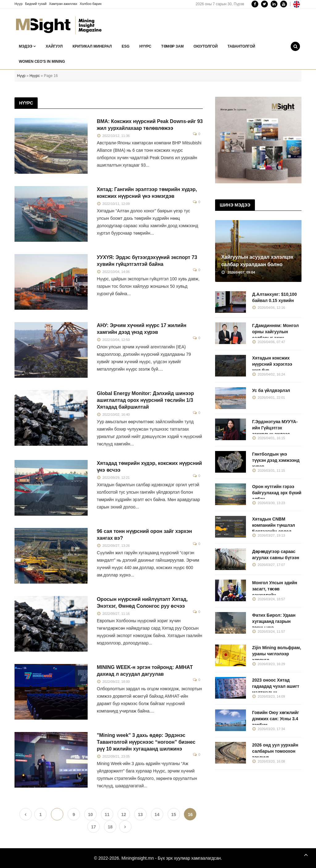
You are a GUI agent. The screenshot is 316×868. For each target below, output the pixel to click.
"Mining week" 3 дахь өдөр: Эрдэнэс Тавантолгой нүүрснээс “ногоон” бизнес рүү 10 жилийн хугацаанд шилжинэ (146, 742)
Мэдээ (27, 46)
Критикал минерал (92, 46)
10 (90, 815)
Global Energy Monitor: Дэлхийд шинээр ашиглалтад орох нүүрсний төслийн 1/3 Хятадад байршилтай (146, 400)
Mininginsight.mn (137, 858)
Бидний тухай (36, 4)
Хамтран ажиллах (63, 4)
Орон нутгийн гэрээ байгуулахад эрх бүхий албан (277, 493)
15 (174, 815)
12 (124, 815)
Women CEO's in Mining (42, 62)
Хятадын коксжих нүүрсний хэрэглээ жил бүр (272, 364)
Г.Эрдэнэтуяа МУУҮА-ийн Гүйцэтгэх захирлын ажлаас (275, 428)
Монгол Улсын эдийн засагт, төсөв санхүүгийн (275, 589)
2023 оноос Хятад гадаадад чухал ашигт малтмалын (276, 686)
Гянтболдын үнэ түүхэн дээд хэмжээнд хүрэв (276, 460)
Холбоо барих (91, 4)
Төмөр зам (172, 46)
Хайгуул (54, 46)
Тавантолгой (241, 46)
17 (94, 827)
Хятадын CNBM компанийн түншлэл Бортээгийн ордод (274, 525)
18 (110, 827)
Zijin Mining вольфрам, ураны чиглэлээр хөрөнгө (277, 654)
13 (140, 815)
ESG (125, 46)
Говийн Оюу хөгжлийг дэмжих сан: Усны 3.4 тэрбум (276, 719)
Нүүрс (145, 46)
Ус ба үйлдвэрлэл (271, 390)
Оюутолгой (206, 46)
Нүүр (19, 4)
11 (107, 815)
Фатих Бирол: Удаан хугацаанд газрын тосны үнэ (274, 621)
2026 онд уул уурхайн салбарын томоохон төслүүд (275, 751)
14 (157, 815)
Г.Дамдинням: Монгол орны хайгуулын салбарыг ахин (275, 332)
